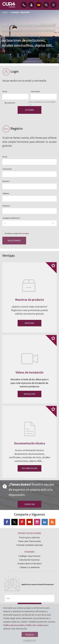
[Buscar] (46, 5)
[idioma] (39, 5)
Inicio (5, 12)
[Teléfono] (24, 5)
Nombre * (6, 181)
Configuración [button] (29, 640)
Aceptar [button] (30, 634)
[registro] (32, 5)
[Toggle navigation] (53, 5)
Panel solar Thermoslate (30, 541)
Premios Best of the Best (29, 564)
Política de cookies (35, 625)
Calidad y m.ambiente (30, 567)
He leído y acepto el (17, 233)
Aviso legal (25, 233)
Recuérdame (10, 103)
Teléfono (6, 193)
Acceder (29, 110)
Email (5, 91)
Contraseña (35, 91)
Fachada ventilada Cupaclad (30, 545)
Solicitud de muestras (29, 560)
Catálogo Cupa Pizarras (29, 556)
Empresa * (6, 206)
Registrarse (14, 240)
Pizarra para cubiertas (30, 537)
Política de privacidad (13, 625)
